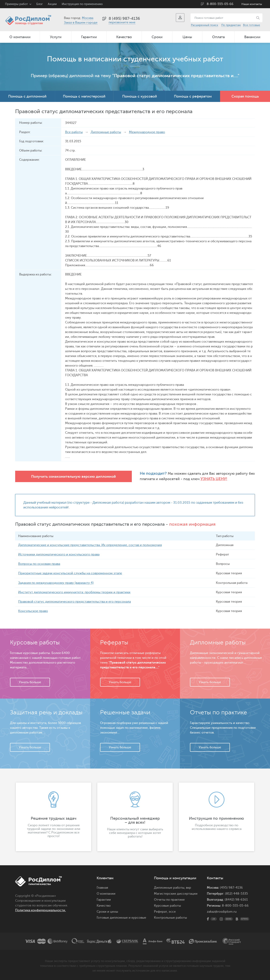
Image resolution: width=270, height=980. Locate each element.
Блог (40, 4)
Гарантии (89, 37)
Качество (124, 37)
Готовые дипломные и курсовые (121, 917)
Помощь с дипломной (27, 96)
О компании (20, 37)
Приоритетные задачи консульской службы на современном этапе (70, 573)
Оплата (218, 37)
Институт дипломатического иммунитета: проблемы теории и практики (74, 592)
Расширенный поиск (204, 25)
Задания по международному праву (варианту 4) (56, 583)
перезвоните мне (122, 22)
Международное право (147, 132)
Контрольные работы (170, 917)
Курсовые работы (167, 905)
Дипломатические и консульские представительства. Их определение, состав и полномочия (90, 545)
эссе (172, 911)
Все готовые (252, 25)
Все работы (74, 132)
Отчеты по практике (169, 899)
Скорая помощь (245, 96)
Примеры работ (16, 4)
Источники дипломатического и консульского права (59, 554)
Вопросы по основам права (39, 564)
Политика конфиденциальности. (41, 910)
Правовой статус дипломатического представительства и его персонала (74, 601)
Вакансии (252, 37)
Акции (52, 4)
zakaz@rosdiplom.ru (222, 911)
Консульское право (33, 611)
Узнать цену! (160, 479)
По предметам (231, 25)
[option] (54, 817)
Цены (187, 37)
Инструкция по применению (82, 4)
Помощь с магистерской (84, 96)
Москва (88, 18)
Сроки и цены (107, 911)
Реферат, (161, 911)
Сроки (157, 37)
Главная (102, 887)
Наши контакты (252, 4)
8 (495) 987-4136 (124, 18)
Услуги (56, 37)
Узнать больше (30, 682)
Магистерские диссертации (176, 893)
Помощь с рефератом (193, 96)
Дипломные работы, (170, 887)
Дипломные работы (106, 132)
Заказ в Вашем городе (81, 23)
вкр (189, 887)
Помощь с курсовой (140, 96)
